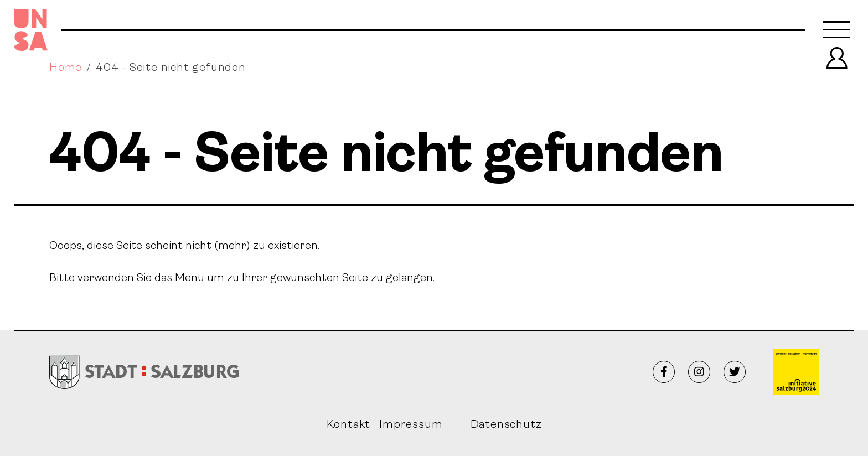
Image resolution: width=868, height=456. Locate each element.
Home (66, 68)
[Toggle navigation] (836, 30)
